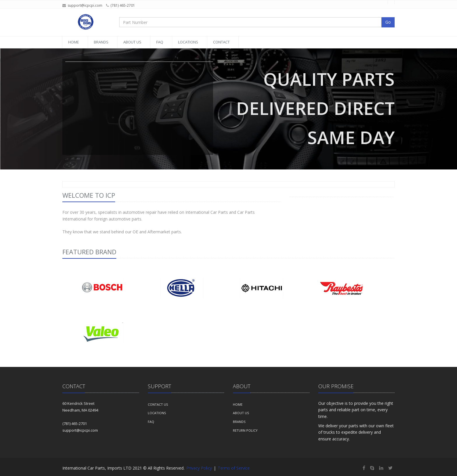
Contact (221, 42)
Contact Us (158, 404)
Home (74, 42)
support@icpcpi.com (85, 5)
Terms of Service (234, 468)
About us (241, 413)
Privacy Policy (199, 468)
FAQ (160, 42)
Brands (101, 42)
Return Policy (245, 430)
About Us (132, 42)
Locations (188, 42)
